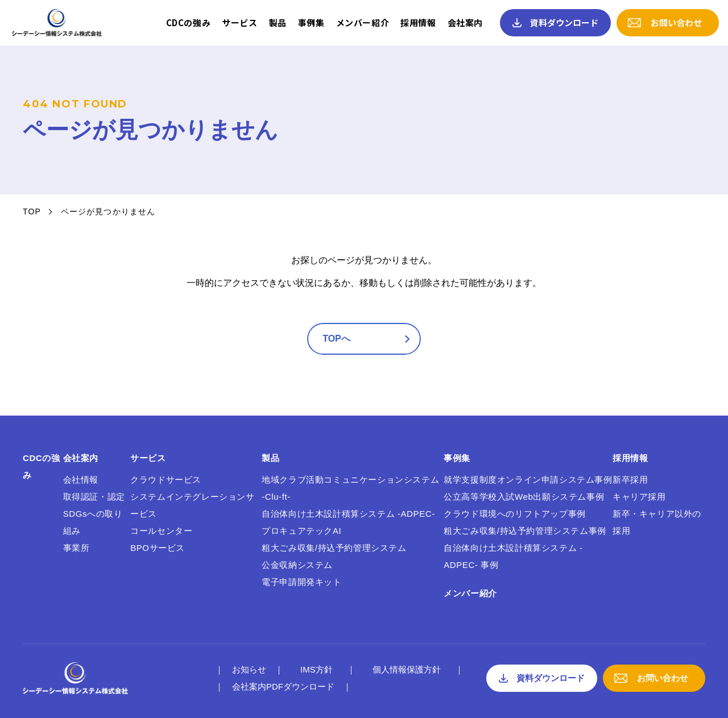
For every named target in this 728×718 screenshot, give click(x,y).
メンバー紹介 (363, 22)
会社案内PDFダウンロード (283, 686)
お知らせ (249, 669)
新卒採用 (630, 480)
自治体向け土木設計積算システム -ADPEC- (348, 514)
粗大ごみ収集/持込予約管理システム (334, 548)
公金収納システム (297, 565)
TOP (32, 211)
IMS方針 (317, 669)
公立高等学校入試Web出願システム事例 (524, 497)
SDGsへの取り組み (93, 522)
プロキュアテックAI (301, 531)
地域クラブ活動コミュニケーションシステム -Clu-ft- (350, 488)
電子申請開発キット (301, 582)
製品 (278, 22)
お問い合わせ (676, 22)
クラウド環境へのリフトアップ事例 (515, 514)
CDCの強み (189, 22)
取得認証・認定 (94, 497)
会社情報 (81, 480)
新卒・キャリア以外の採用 (657, 522)
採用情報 (418, 22)
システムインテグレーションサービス (192, 505)
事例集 (311, 22)
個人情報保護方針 (407, 669)
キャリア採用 (639, 497)
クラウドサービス (166, 480)
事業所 (76, 548)
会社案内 (465, 22)
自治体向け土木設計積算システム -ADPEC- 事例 (513, 556)
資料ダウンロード (564, 22)
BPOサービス (158, 548)
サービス (239, 22)
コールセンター (161, 531)
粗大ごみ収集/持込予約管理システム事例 (525, 531)
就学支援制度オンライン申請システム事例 (528, 480)
